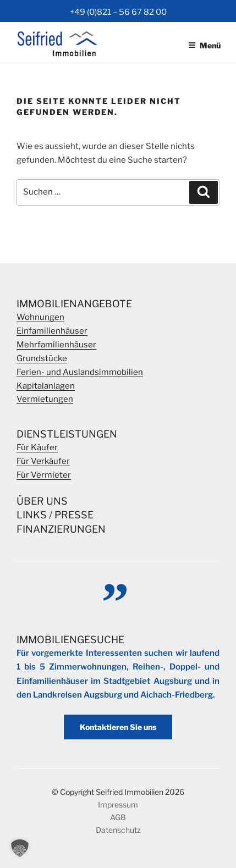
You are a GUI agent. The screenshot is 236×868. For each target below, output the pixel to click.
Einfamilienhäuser (52, 331)
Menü (204, 45)
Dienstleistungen (67, 434)
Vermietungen (45, 399)
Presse (74, 515)
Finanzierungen (61, 529)
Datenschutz (118, 830)
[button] (20, 848)
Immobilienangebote (74, 304)
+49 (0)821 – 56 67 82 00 (118, 12)
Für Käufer (37, 447)
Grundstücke (42, 358)
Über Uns (42, 501)
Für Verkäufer (43, 461)
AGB (118, 817)
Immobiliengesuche (70, 640)
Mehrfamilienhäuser (56, 345)
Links (32, 515)
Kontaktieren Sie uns (118, 727)
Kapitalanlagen (46, 386)
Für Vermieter (44, 475)
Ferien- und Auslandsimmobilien (80, 372)
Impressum (118, 805)
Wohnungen (40, 317)
